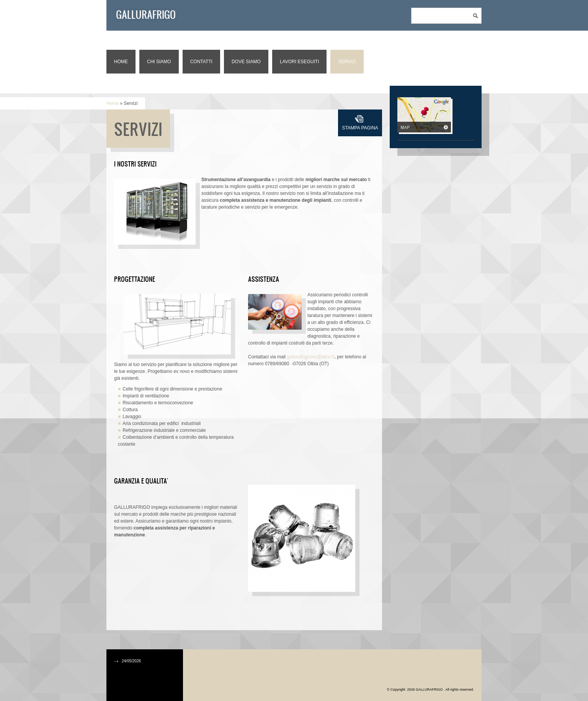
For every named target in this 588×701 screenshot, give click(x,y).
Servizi (347, 62)
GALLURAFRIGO (146, 14)
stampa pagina (360, 128)
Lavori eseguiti (299, 62)
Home (121, 62)
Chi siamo (159, 62)
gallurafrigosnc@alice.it (310, 357)
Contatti (201, 62)
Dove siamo (246, 62)
